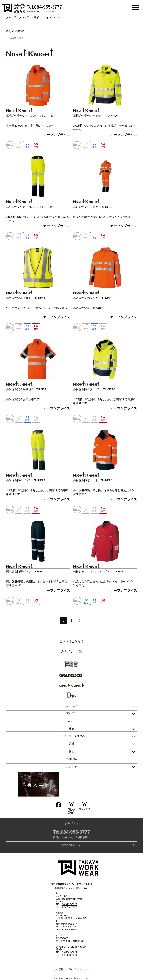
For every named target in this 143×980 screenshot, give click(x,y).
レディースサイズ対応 (71, 736)
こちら (85, 888)
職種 (71, 751)
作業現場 (71, 759)
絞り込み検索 (15, 31)
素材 (71, 744)
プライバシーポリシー (78, 969)
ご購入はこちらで (71, 641)
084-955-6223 (70, 904)
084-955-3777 (48, 7)
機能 (71, 729)
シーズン (71, 706)
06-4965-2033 (70, 927)
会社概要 (58, 969)
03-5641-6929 (70, 952)
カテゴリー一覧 (71, 651)
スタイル (71, 766)
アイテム (71, 713)
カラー (71, 721)
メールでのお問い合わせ (70, 845)
